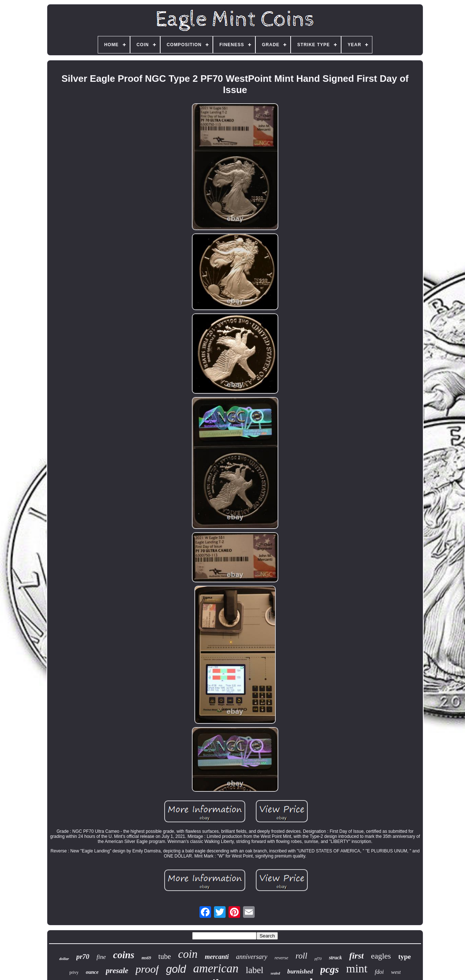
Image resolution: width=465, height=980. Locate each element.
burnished (300, 971)
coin (188, 954)
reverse (282, 958)
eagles (381, 956)
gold (176, 969)
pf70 (318, 959)
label (254, 970)
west (396, 972)
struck (335, 958)
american (216, 968)
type (405, 957)
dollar (64, 959)
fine (101, 957)
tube (165, 956)
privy (74, 972)
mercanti (217, 957)
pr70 (83, 957)
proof (147, 969)
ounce (92, 972)
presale (117, 971)
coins (124, 955)
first (356, 956)
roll (301, 956)
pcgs (330, 969)
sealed (275, 973)
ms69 (146, 958)
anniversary (252, 957)
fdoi (379, 972)
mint (357, 968)
